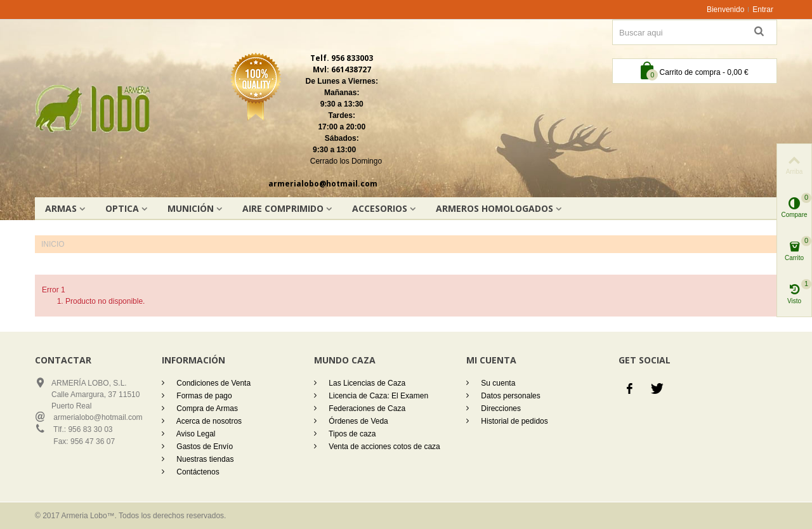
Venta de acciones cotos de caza (383, 447)
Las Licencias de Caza (366, 383)
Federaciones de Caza (366, 408)
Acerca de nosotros (208, 421)
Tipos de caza (351, 434)
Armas (61, 208)
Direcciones (500, 408)
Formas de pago (203, 396)
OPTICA (122, 208)
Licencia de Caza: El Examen (377, 396)
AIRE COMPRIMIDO (283, 208)
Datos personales (510, 396)
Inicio (53, 244)
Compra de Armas (206, 408)
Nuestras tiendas (204, 459)
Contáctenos (197, 472)
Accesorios (380, 208)
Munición (191, 208)
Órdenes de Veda (357, 421)
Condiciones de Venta (213, 383)
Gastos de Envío (204, 447)
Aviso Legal (195, 434)
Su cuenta (497, 383)
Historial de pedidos (514, 421)
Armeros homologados (494, 208)
